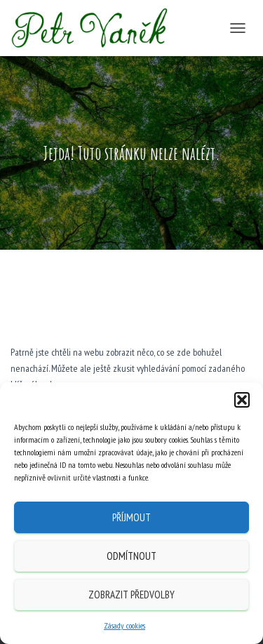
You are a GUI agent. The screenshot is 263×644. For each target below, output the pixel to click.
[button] (242, 400)
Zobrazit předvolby (131, 595)
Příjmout (131, 517)
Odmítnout (131, 556)
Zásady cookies (124, 625)
